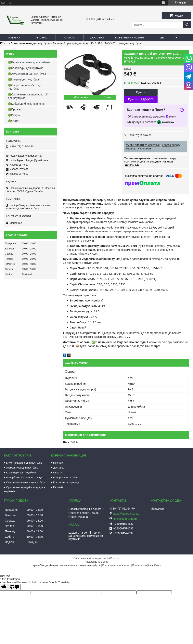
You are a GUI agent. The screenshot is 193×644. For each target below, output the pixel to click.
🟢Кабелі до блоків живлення (27, 104)
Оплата (70, 38)
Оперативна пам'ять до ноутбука (26, 482)
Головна (14, 38)
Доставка (97, 38)
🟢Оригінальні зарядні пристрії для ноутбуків (28, 96)
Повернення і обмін (129, 38)
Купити (141, 92)
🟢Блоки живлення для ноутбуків (29, 62)
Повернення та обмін (66, 477)
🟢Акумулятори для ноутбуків (27, 74)
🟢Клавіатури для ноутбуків (26, 68)
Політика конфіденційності (147, 565)
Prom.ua (115, 558)
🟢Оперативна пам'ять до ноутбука (24, 87)
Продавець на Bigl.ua (96, 562)
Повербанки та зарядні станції (24, 477)
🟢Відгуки (14, 115)
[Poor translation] (14, 587)
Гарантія (58, 487)
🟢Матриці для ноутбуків (24, 79)
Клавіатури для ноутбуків (21, 473)
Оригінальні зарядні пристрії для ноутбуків (24, 489)
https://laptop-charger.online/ (26, 156)
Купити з (141, 99)
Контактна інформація (66, 482)
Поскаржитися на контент (116, 565)
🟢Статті (13, 121)
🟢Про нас (15, 109)
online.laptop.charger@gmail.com (29, 160)
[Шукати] (187, 25)
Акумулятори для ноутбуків (22, 468)
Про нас (42, 38)
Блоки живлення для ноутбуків (30, 43)
